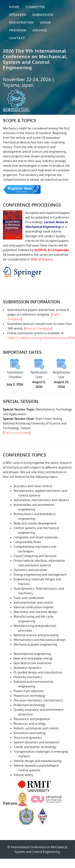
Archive (41, 30)
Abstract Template (38, 328)
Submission (43, 15)
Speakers (18, 15)
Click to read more (17, 433)
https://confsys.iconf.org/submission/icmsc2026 (41, 338)
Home (15, 7)
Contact (18, 38)
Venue (46, 23)
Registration (22, 23)
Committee (36, 7)
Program (18, 30)
